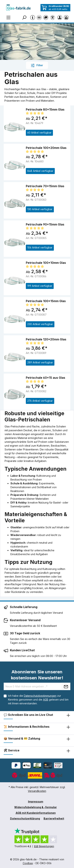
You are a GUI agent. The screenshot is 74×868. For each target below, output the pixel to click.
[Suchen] (25, 17)
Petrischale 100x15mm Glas (46, 301)
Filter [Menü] (37, 65)
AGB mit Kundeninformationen (36, 813)
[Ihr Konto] (60, 17)
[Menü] (8, 17)
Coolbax (28, 863)
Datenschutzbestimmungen (40, 696)
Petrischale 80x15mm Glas (45, 109)
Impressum (36, 802)
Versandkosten (37, 791)
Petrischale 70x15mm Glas (45, 186)
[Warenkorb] (67, 17)
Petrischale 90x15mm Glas (45, 224)
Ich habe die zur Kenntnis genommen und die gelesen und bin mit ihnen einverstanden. (38, 700)
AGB (46, 700)
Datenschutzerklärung (25, 818)
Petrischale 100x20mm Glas (46, 148)
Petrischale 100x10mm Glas (46, 263)
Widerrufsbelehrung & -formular (36, 807)
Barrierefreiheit (54, 818)
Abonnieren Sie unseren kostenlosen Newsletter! (37, 675)
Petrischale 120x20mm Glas (46, 339)
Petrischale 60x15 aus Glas (46, 378)
